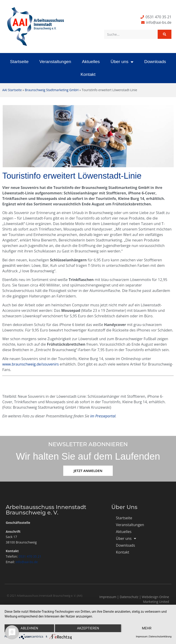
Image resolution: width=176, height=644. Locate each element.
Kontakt (88, 74)
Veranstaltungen (55, 62)
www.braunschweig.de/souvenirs (30, 364)
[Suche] (165, 34)
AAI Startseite (12, 90)
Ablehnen (29, 628)
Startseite (19, 62)
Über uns (122, 62)
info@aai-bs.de (27, 562)
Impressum (108, 597)
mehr (147, 628)
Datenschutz (129, 597)
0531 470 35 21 (30, 556)
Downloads (155, 62)
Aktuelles (91, 62)
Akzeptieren (88, 628)
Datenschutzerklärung (160, 637)
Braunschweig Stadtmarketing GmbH (52, 90)
